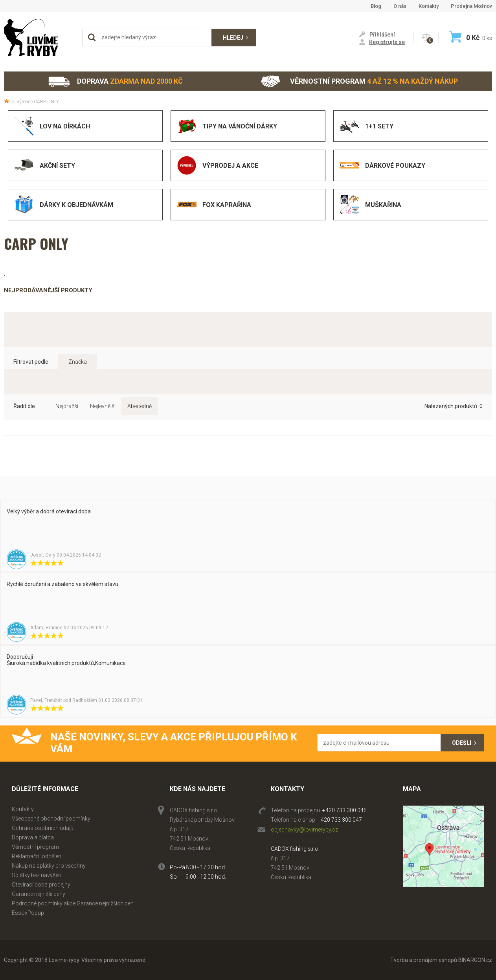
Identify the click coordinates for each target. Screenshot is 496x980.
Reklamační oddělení (37, 856)
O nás (400, 6)
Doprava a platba (33, 837)
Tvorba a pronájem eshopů (424, 960)
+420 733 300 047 (340, 820)
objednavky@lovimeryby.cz (304, 830)
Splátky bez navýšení (37, 875)
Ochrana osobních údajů (43, 828)
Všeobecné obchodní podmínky (51, 819)
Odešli (462, 743)
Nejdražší (67, 406)
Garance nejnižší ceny (39, 894)
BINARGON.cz (475, 960)
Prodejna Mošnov (471, 6)
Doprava (115, 82)
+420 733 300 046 (344, 810)
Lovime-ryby (39, 38)
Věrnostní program (359, 82)
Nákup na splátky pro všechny (49, 866)
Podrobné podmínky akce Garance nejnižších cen (73, 903)
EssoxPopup (28, 913)
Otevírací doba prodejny (41, 885)
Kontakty (429, 6)
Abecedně (140, 406)
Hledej (233, 38)
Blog (376, 6)
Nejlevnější (103, 406)
